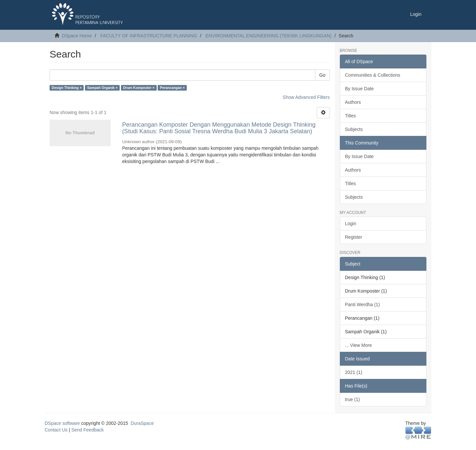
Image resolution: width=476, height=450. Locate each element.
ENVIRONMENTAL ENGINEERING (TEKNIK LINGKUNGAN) (269, 36)
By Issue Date (359, 89)
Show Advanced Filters (306, 97)
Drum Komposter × (139, 88)
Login (351, 224)
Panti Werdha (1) (363, 305)
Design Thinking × (67, 88)
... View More (358, 345)
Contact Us (56, 430)
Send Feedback (88, 430)
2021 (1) (354, 372)
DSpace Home (77, 36)
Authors (353, 102)
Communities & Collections (373, 75)
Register (354, 237)
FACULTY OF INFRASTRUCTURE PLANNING (149, 36)
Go (322, 75)
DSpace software (62, 423)
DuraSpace (142, 423)
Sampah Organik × (103, 88)
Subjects (354, 129)
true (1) (353, 399)
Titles (351, 116)
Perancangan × (172, 88)
